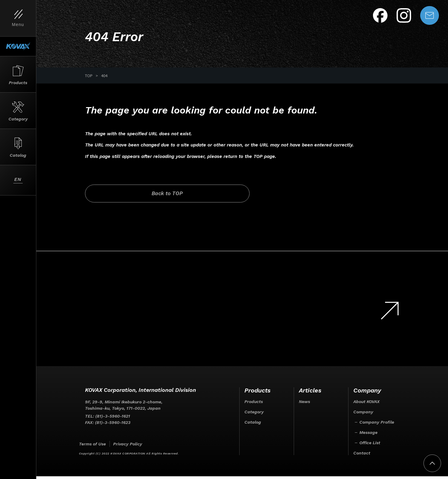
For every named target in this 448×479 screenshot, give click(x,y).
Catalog (253, 425)
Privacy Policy (128, 447)
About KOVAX (366, 404)
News (304, 404)
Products (254, 404)
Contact (362, 456)
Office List (370, 445)
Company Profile (377, 425)
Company (363, 415)
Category (254, 415)
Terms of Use (92, 447)
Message (368, 435)
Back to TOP (136, 196)
